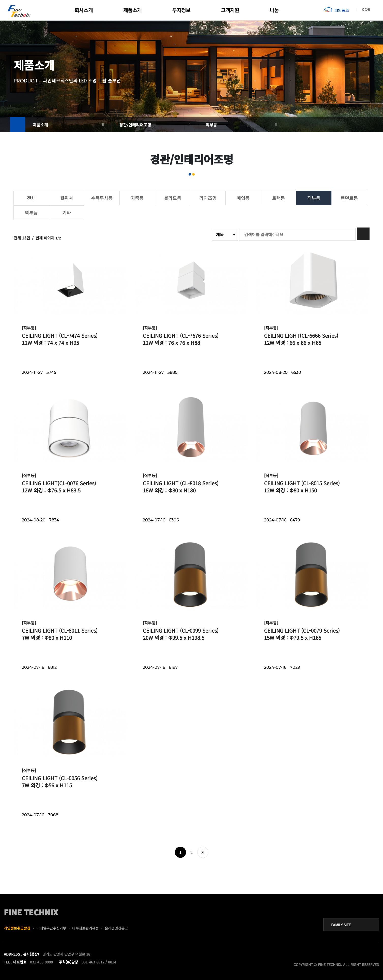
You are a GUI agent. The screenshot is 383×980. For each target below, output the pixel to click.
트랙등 (278, 198)
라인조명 (208, 198)
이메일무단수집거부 (51, 928)
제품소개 (132, 10)
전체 (31, 198)
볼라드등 (173, 198)
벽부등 (31, 212)
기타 (67, 212)
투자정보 (181, 10)
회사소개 (84, 10)
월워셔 (66, 198)
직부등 (211, 125)
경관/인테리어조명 (135, 125)
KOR (366, 9)
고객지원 (230, 10)
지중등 (137, 198)
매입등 (243, 198)
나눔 (274, 10)
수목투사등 (102, 198)
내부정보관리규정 (85, 928)
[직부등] (29, 328)
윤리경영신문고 (116, 928)
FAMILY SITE (341, 925)
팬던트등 (349, 198)
